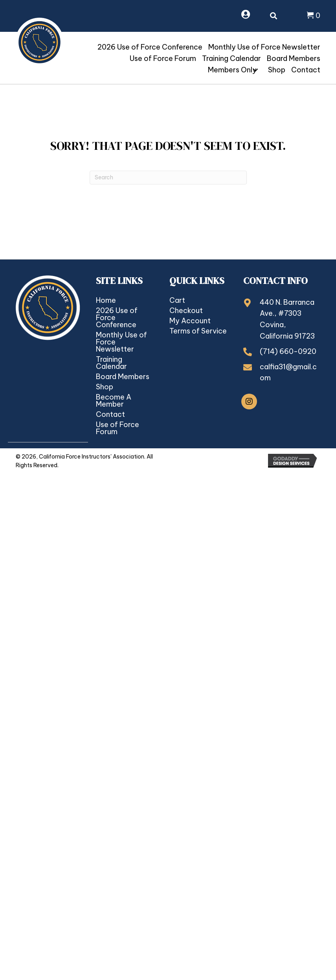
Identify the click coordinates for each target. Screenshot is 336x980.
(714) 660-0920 (288, 351)
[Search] (168, 178)
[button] (255, 70)
